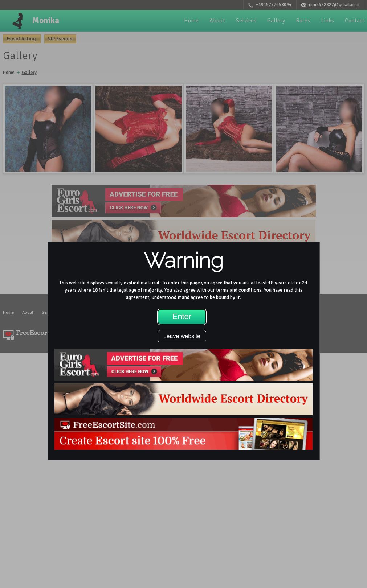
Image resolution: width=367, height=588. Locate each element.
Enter (182, 316)
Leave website (182, 336)
